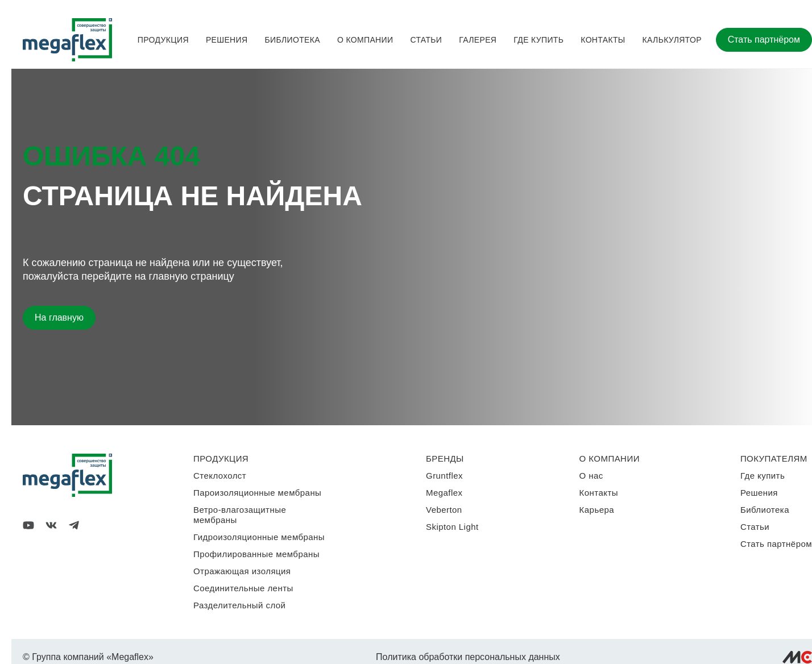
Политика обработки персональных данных (468, 657)
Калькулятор (672, 40)
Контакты (603, 40)
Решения (227, 40)
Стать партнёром (764, 40)
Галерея (478, 40)
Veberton (444, 510)
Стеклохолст (220, 476)
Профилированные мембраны (256, 554)
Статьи (426, 40)
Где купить (538, 40)
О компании (365, 40)
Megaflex (444, 493)
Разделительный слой (239, 605)
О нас (591, 476)
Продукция (163, 40)
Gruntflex (444, 476)
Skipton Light (452, 527)
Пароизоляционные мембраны (257, 493)
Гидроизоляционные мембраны (259, 537)
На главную (59, 318)
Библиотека (292, 40)
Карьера (597, 510)
